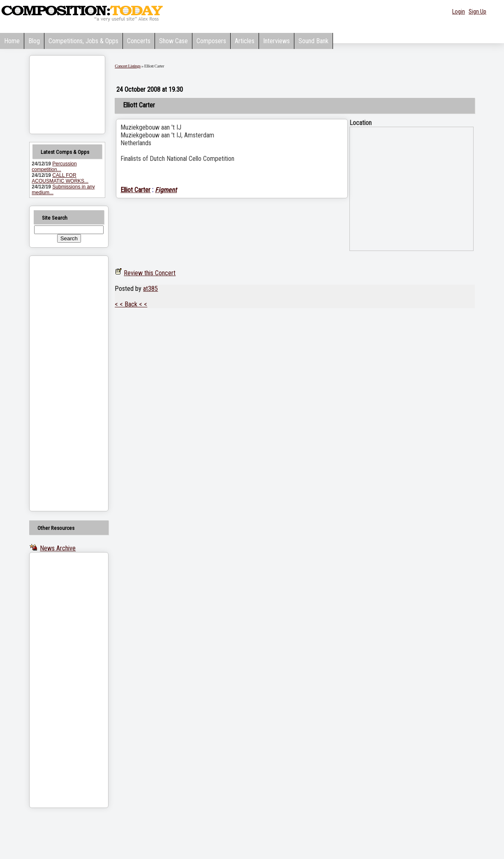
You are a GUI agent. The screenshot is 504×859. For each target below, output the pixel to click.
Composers (211, 41)
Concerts (139, 41)
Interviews (276, 41)
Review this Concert (150, 273)
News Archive (58, 548)
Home (12, 41)
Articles (245, 41)
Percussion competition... (54, 167)
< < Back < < (131, 304)
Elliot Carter (135, 190)
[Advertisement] (58, 383)
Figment (166, 190)
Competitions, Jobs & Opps (83, 41)
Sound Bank (313, 41)
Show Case (173, 41)
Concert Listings (127, 66)
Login (459, 12)
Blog (34, 41)
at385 (150, 289)
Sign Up (477, 12)
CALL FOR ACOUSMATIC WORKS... (60, 178)
